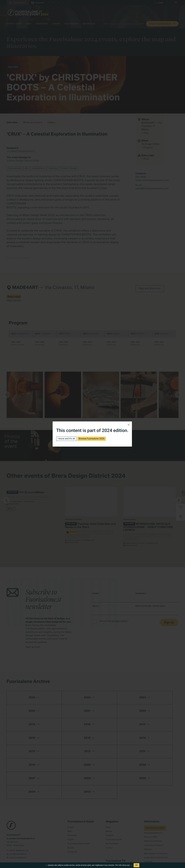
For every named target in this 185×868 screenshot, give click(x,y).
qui (128, 865)
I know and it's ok (67, 439)
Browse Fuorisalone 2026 (94, 439)
